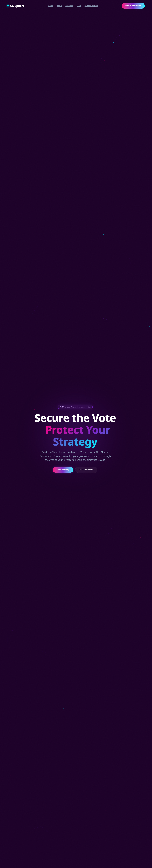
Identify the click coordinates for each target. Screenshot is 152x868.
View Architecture (86, 470)
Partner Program (91, 6)
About (59, 6)
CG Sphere (16, 6)
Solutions (69, 6)
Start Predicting (61, 470)
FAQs (79, 6)
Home (51, 6)
